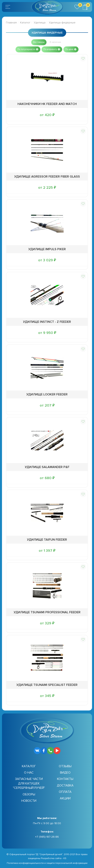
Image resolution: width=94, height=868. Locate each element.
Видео (65, 773)
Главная (11, 23)
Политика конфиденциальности (25, 863)
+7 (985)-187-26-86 (47, 837)
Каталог (25, 23)
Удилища (40, 23)
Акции (65, 798)
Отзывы (65, 766)
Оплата (65, 792)
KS (65, 858)
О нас (29, 773)
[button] (39, 42)
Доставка (65, 785)
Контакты (65, 779)
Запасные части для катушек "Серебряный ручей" (29, 783)
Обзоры (29, 794)
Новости (29, 801)
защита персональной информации (67, 863)
